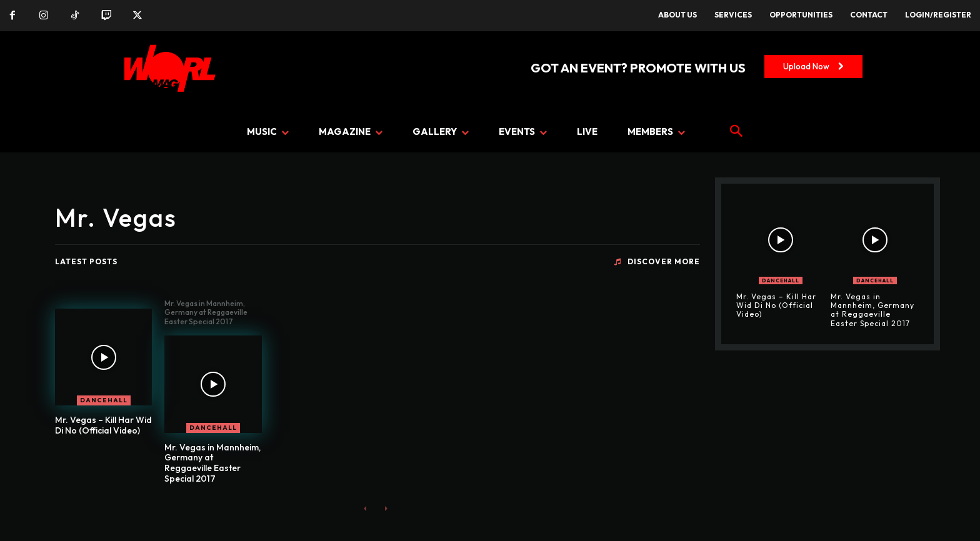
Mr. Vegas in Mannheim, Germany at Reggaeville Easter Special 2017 (212, 463)
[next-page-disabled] (385, 508)
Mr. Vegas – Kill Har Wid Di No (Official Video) (103, 425)
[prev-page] (365, 508)
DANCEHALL (104, 400)
